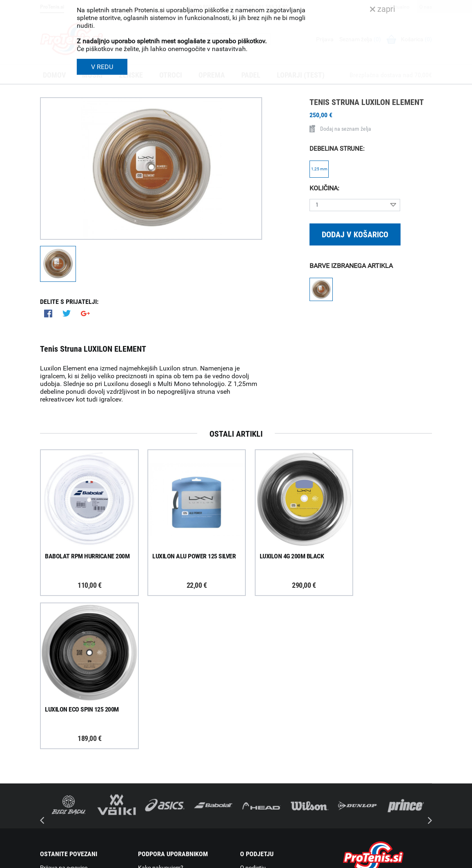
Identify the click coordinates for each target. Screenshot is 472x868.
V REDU (102, 67)
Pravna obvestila (159, 810)
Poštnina (149, 736)
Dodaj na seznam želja (340, 129)
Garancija (150, 757)
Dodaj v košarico (355, 234)
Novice (249, 789)
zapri (383, 9)
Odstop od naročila (162, 778)
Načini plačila (155, 789)
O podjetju (253, 714)
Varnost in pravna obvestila (163, 859)
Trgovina (251, 725)
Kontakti (251, 736)
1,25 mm (319, 169)
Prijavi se (60, 732)
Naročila (149, 746)
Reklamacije (153, 768)
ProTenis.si (356, 832)
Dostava (149, 725)
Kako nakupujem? (161, 714)
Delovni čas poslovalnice (271, 746)
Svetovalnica (256, 800)
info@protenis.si (384, 810)
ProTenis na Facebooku (85, 757)
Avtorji (425, 859)
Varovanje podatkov (164, 799)
